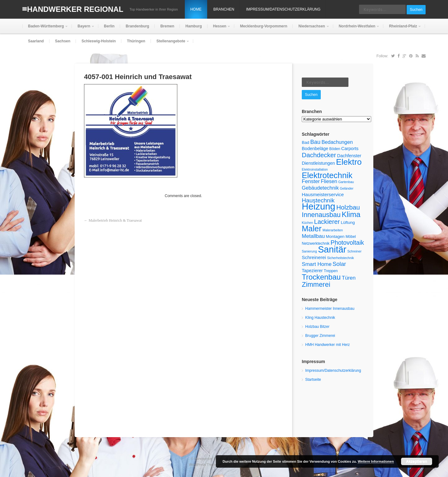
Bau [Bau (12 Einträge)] (315, 142)
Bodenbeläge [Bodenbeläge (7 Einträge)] (315, 149)
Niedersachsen (311, 29)
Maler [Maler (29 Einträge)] (312, 229)
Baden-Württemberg (45, 29)
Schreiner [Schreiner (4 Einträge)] (354, 251)
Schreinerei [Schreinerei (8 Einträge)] (314, 257)
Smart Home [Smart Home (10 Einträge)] (317, 264)
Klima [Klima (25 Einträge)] (351, 214)
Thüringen (136, 41)
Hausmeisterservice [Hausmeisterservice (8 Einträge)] (323, 194)
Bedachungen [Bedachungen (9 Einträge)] (337, 142)
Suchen (416, 10)
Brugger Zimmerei (320, 336)
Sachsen (63, 41)
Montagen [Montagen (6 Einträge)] (335, 236)
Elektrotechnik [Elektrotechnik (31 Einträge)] (327, 175)
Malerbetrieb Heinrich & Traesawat (115, 220)
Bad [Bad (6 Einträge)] (306, 142)
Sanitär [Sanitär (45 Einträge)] (332, 249)
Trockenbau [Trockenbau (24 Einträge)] (321, 277)
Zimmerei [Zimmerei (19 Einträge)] (316, 284)
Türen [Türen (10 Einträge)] (349, 278)
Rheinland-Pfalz (402, 29)
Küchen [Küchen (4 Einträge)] (307, 223)
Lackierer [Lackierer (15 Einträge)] (327, 222)
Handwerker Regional (75, 9)
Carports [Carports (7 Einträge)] (350, 149)
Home (196, 9)
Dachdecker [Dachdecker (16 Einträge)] (319, 155)
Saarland (36, 41)
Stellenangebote (170, 44)
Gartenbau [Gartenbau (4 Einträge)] (346, 182)
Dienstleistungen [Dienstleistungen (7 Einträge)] (318, 163)
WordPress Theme (203, 465)
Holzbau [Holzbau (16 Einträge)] (348, 207)
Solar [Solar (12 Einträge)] (339, 264)
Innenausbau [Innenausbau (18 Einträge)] (321, 215)
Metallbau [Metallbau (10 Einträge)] (313, 236)
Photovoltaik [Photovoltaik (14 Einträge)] (347, 243)
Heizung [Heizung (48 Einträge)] (319, 206)
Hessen (219, 29)
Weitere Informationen (376, 461)
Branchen (224, 9)
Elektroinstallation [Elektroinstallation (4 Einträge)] (315, 169)
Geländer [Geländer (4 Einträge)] (347, 188)
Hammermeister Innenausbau (330, 309)
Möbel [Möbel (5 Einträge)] (351, 237)
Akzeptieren (417, 461)
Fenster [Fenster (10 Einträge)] (311, 181)
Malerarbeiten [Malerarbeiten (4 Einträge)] (333, 230)
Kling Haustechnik (320, 318)
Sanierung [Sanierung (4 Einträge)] (309, 251)
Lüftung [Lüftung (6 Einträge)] (348, 222)
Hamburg (194, 26)
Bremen (167, 26)
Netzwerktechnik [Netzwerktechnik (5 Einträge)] (316, 243)
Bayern (83, 29)
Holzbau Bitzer (317, 327)
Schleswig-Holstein (99, 41)
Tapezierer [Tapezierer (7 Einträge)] (312, 271)
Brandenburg (137, 26)
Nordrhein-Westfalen (357, 29)
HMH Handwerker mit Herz (327, 345)
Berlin (109, 26)
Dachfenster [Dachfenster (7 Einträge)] (349, 156)
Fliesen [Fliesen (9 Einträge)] (329, 181)
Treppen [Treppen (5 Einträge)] (331, 271)
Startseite (313, 380)
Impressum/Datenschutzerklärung (283, 9)
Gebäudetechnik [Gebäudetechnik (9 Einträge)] (320, 188)
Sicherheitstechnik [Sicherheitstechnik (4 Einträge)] (340, 258)
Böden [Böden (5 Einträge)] (335, 149)
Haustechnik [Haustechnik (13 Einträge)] (318, 200)
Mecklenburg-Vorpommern (264, 26)
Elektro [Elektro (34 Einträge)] (349, 162)
